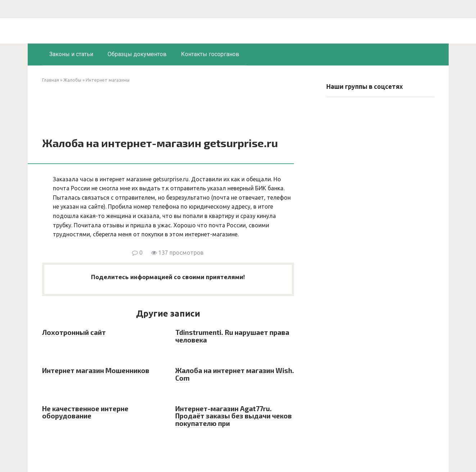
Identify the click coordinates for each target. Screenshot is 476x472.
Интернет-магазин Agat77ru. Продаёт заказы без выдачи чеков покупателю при (234, 416)
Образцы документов (137, 54)
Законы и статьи (71, 54)
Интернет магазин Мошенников (96, 370)
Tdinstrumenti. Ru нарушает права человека (232, 336)
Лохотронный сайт (74, 332)
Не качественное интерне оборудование (85, 412)
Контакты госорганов (210, 54)
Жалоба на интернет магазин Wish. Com (235, 374)
